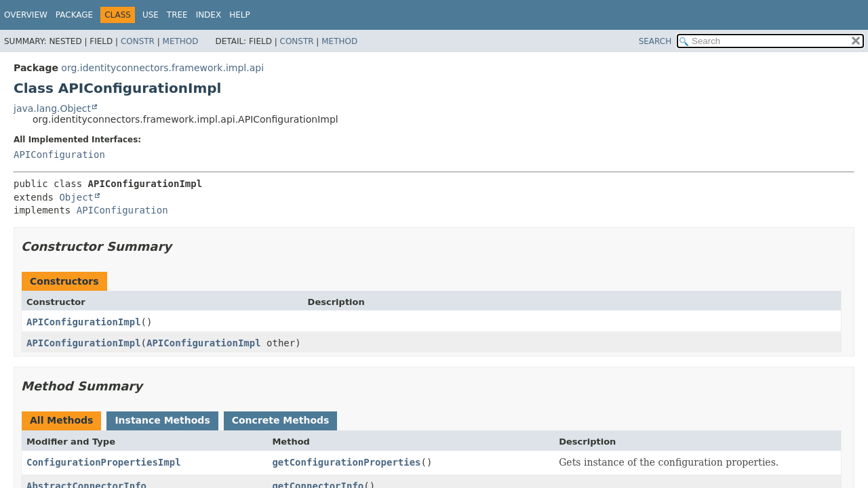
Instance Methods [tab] (162, 420)
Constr (138, 41)
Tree (177, 15)
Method (181, 41)
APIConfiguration (59, 155)
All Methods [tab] (61, 420)
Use (151, 15)
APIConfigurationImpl (84, 322)
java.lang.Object (52, 108)
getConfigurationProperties (346, 462)
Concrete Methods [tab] (281, 420)
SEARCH (655, 41)
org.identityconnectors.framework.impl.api (162, 68)
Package (74, 15)
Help (240, 15)
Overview (26, 15)
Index (209, 15)
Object (76, 197)
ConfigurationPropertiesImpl (104, 462)
